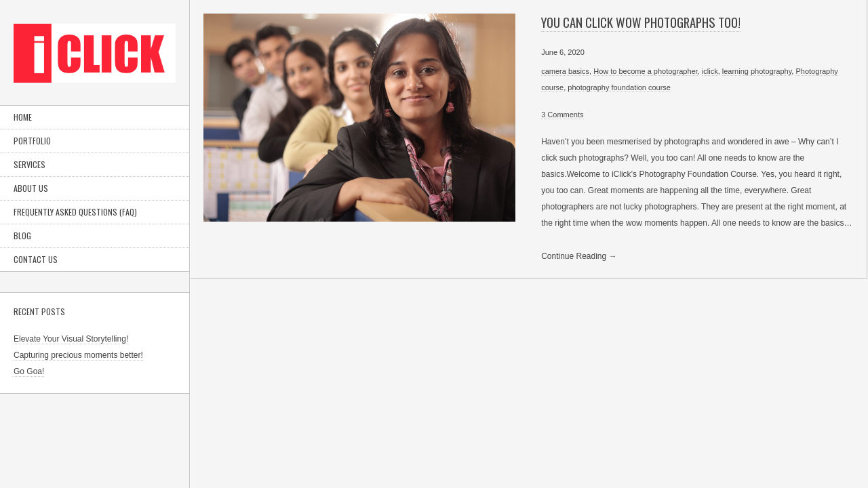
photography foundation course (619, 87)
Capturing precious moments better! (78, 355)
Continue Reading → (579, 256)
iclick (710, 71)
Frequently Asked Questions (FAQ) (75, 212)
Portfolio (32, 141)
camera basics (565, 71)
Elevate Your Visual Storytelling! (71, 339)
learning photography (757, 71)
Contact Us (36, 259)
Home (23, 117)
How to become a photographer (646, 71)
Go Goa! (29, 371)
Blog (22, 236)
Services (29, 164)
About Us (31, 188)
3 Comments (562, 115)
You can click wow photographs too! (641, 22)
